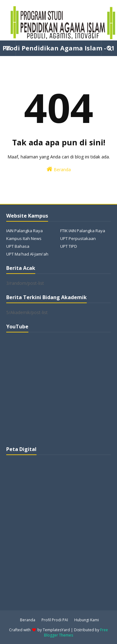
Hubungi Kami (87, 620)
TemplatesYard (56, 630)
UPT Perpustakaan (78, 238)
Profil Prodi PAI (55, 620)
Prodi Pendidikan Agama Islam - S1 (58, 48)
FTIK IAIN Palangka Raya (83, 231)
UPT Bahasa (18, 246)
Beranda (59, 169)
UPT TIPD (69, 246)
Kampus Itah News (24, 238)
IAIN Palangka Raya (24, 231)
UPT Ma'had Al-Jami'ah (27, 254)
